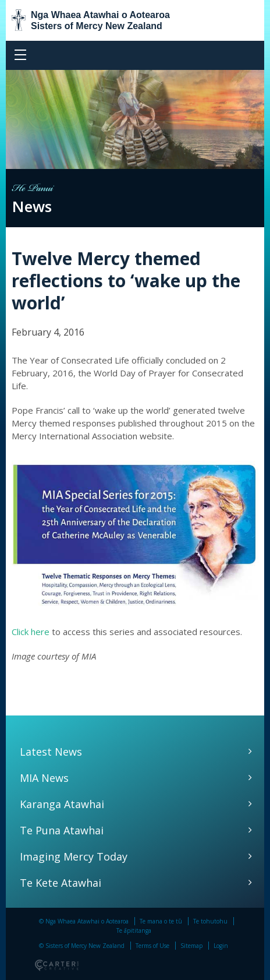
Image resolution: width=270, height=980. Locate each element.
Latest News (51, 752)
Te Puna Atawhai (62, 830)
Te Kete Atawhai (61, 883)
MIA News (44, 778)
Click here (31, 632)
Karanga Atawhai (62, 804)
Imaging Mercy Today (74, 856)
